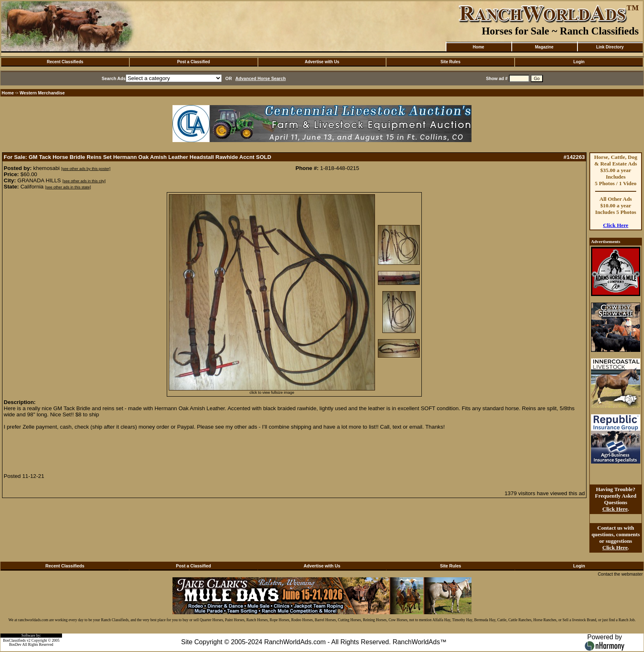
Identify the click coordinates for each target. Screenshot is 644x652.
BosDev (15, 645)
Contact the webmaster (620, 574)
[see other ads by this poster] (86, 169)
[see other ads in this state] (68, 187)
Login (579, 62)
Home (478, 47)
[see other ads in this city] (84, 181)
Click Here (616, 225)
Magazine (544, 47)
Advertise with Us (322, 62)
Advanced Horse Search (261, 78)
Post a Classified (193, 62)
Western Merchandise (42, 93)
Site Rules (451, 62)
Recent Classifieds (65, 62)
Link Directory (610, 47)
